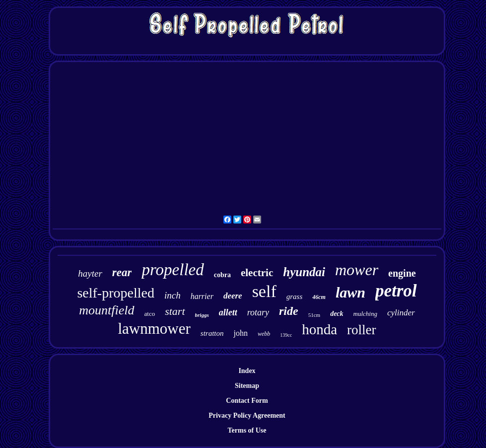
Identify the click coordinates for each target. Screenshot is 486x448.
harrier (202, 296)
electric (257, 273)
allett (228, 312)
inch (173, 295)
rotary (258, 312)
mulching (365, 314)
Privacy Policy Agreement (247, 415)
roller (361, 330)
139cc (286, 335)
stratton (212, 333)
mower (357, 270)
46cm (319, 297)
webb (264, 334)
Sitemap (247, 386)
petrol (396, 291)
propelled (173, 270)
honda (319, 329)
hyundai (304, 272)
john (240, 333)
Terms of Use (247, 430)
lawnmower (154, 329)
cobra (222, 275)
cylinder (401, 313)
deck (337, 314)
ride (289, 311)
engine (402, 273)
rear (122, 272)
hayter (90, 273)
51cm (314, 315)
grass (295, 297)
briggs (202, 315)
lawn (350, 292)
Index (247, 371)
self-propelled (116, 293)
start (175, 311)
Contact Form (247, 401)
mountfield (106, 310)
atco (150, 314)
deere (233, 296)
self (264, 291)
